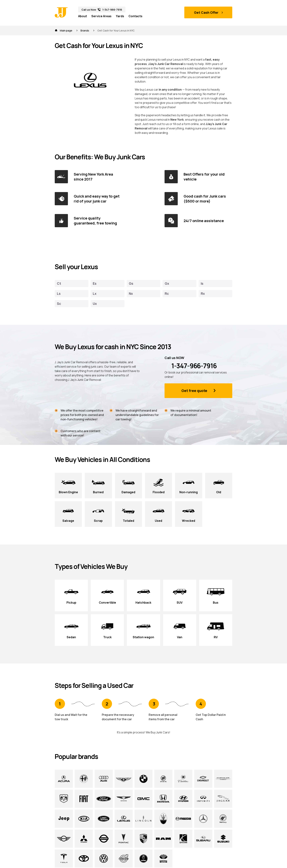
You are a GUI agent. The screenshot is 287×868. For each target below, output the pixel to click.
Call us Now (102, 10)
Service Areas (101, 16)
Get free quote (194, 391)
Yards (120, 16)
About (83, 16)
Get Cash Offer (206, 12)
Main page (64, 30)
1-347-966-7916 (191, 366)
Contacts (135, 16)
